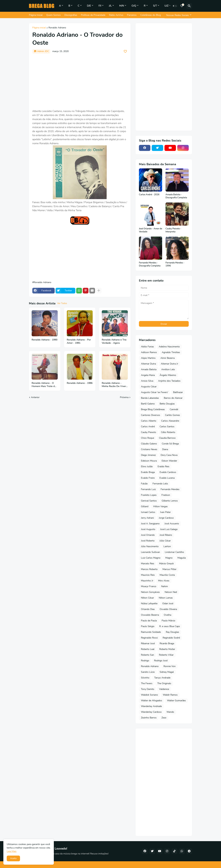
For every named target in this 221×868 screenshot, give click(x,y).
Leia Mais (12, 851)
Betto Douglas (167, 404)
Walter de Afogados (152, 701)
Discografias (71, 15)
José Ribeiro (166, 535)
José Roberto (148, 541)
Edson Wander (169, 461)
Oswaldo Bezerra (150, 615)
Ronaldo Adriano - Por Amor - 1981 (79, 341)
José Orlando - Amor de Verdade (151, 230)
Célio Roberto (168, 432)
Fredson (166, 495)
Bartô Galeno (148, 404)
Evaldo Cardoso (168, 472)
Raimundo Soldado (151, 632)
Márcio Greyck (166, 564)
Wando (170, 712)
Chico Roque (148, 438)
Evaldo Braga (148, 472)
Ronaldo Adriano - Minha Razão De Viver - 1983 (115, 385)
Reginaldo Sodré (171, 638)
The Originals (164, 683)
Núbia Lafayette (149, 603)
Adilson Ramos (149, 352)
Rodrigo (145, 661)
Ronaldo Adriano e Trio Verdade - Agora (114, 341)
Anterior (35, 397)
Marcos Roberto (149, 569)
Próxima (124, 397)
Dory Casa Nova (169, 455)
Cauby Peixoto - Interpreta (173, 230)
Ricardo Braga (167, 643)
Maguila (182, 558)
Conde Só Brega (170, 444)
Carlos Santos (167, 427)
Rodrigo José (161, 661)
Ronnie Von (170, 666)
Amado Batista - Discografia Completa (176, 196)
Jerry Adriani (147, 518)
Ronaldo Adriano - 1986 (80, 383)
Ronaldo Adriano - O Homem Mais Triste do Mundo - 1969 (44, 385)
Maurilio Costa (167, 575)
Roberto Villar (166, 655)
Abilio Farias (147, 347)
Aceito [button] (13, 858)
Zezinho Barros (149, 718)
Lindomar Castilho (174, 552)
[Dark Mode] (175, 6)
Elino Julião (147, 466)
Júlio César (165, 541)
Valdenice (164, 689)
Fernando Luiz (148, 489)
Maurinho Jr (147, 581)
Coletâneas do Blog (151, 15)
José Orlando (148, 535)
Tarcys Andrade (162, 678)
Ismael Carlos (148, 512)
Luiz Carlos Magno (151, 558)
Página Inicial (36, 15)
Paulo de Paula (149, 621)
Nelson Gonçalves (150, 592)
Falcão (144, 484)
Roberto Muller (167, 649)
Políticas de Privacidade (93, 15)
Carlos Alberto (149, 421)
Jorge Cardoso (166, 518)
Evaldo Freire (148, 478)
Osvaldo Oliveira (168, 609)
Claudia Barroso (167, 438)
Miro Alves (164, 581)
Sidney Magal (167, 672)
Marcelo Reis (148, 564)
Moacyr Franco (149, 586)
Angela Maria (148, 375)
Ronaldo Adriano (57, 28)
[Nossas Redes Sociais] (178, 15)
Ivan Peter (165, 512)
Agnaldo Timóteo (171, 352)
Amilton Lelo (168, 369)
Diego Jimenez (148, 455)
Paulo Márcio (168, 621)
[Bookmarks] (182, 6)
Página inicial (39, 28)
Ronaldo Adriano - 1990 (44, 340)
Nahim (164, 586)
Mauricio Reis (148, 575)
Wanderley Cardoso (151, 712)
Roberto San (148, 655)
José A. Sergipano (150, 524)
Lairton (167, 546)
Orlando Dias (148, 609)
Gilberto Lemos (170, 501)
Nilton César (147, 598)
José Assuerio (172, 524)
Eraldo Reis (163, 466)
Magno (169, 558)
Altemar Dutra (148, 364)
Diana (165, 449)
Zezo (164, 718)
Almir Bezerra (168, 358)
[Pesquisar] (189, 6)
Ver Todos (62, 303)
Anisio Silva (147, 381)
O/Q (134, 6)
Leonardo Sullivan (150, 552)
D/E (89, 6)
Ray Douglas (172, 632)
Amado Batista (149, 369)
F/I (100, 6)
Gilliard (145, 506)
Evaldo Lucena (167, 478)
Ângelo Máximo (168, 375)
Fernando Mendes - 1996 (175, 264)
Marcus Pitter (169, 569)
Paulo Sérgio (148, 626)
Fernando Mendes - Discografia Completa (150, 264)
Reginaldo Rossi (149, 638)
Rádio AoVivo (116, 15)
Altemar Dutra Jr (169, 364)
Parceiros (132, 15)
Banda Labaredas (150, 398)
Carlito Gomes (172, 415)
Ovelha (168, 615)
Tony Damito (148, 689)
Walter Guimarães (176, 701)
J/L (110, 6)
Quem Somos (53, 15)
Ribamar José (148, 643)
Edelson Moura (149, 461)
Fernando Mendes (170, 489)
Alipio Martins (148, 358)
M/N (122, 6)
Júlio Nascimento (150, 546)
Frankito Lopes (149, 495)
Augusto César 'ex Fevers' (155, 392)
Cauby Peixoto (149, 432)
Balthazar (178, 392)
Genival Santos (149, 501)
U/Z (167, 6)
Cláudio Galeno (149, 444)
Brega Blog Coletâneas (153, 409)
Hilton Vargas (160, 506)
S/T (155, 6)
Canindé (174, 409)
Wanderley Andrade (151, 706)
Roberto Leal (148, 649)
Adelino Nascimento (169, 347)
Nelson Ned (171, 592)
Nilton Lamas (166, 598)
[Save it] (125, 51)
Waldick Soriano (149, 695)
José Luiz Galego (169, 529)
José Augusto (148, 529)
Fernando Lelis (160, 484)
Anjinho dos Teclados (169, 381)
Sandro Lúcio (148, 672)
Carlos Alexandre (170, 421)
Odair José (168, 603)
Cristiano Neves (149, 449)
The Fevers (147, 683)
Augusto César (149, 387)
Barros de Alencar (173, 398)
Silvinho (145, 678)
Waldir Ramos (170, 695)
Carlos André (148, 427)
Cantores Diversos (151, 415)
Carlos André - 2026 (149, 195)
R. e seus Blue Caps (170, 626)
